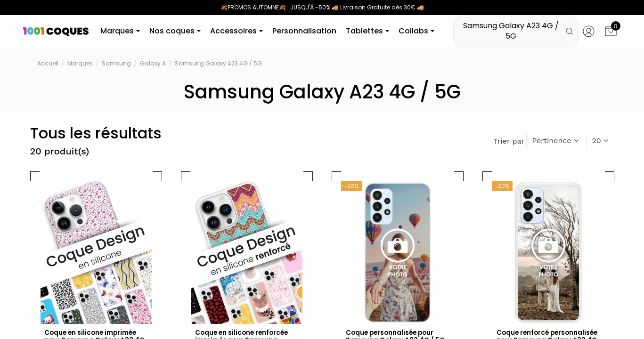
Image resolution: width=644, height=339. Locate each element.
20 (599, 141)
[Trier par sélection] (553, 142)
